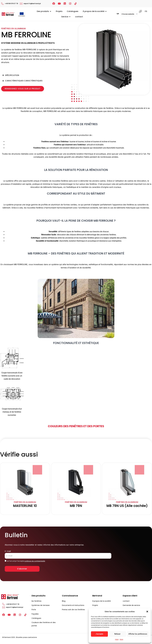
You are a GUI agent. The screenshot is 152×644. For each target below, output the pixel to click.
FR (146, 11)
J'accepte (99, 634)
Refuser (117, 634)
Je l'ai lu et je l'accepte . (26, 561)
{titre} (117, 640)
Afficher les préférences (138, 634)
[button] (147, 612)
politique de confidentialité (35, 561)
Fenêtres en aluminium (13, 28)
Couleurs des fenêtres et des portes (76, 426)
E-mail (8, 551)
